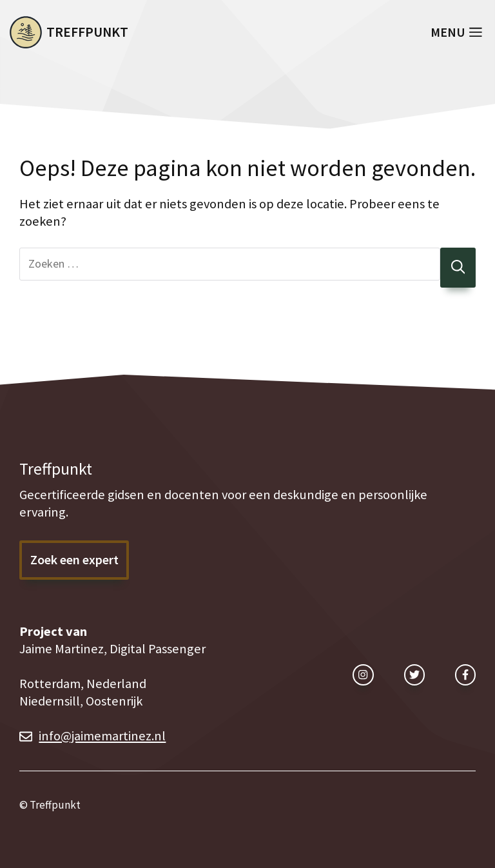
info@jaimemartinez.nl (102, 736)
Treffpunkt (87, 32)
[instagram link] (363, 675)
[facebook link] (465, 675)
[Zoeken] (458, 268)
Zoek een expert (74, 560)
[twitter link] (414, 675)
